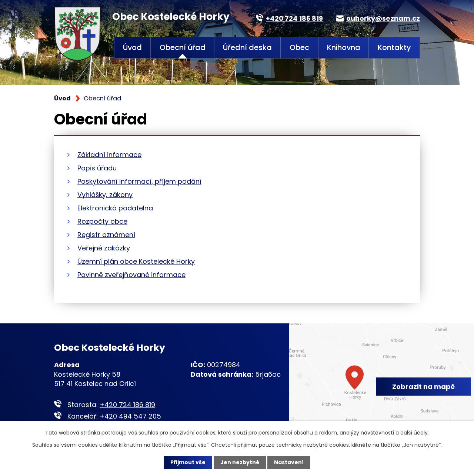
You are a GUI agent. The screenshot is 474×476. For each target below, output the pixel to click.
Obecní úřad (183, 47)
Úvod (132, 47)
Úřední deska (247, 47)
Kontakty (394, 47)
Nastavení (289, 462)
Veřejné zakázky (104, 248)
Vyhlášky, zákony (105, 195)
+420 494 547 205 (130, 416)
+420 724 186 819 (127, 405)
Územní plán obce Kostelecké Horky (136, 261)
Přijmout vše (188, 462)
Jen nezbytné (240, 462)
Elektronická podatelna (115, 208)
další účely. (415, 433)
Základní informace (109, 155)
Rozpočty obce (102, 221)
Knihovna (344, 47)
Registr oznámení (106, 235)
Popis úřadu (97, 168)
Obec (299, 47)
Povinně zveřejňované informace (131, 275)
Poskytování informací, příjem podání (139, 181)
